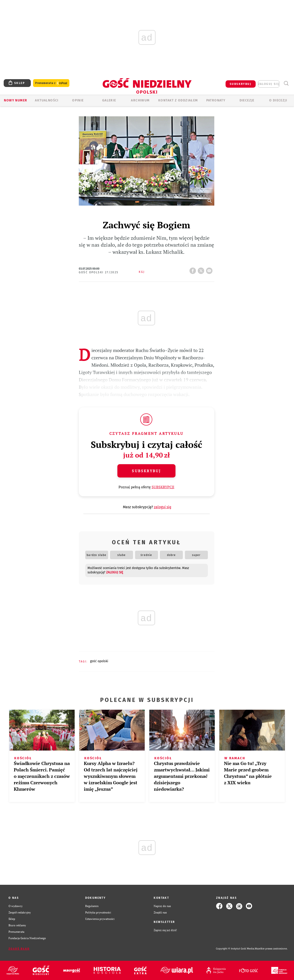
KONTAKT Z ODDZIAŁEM (178, 100)
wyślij (210, 269)
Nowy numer (16, 100)
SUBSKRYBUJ (240, 84)
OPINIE (78, 100)
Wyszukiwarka (286, 83)
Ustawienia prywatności (100, 919)
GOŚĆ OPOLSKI (99, 661)
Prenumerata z (51, 83)
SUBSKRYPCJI (163, 487)
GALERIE (109, 100)
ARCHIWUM (140, 100)
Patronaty (216, 100)
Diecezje (247, 100)
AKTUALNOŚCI (47, 100)
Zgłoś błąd (19, 949)
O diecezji (278, 100)
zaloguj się (269, 84)
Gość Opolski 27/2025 (99, 272)
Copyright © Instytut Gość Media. (235, 949)
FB (194, 269)
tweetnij (202, 269)
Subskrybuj (146, 471)
